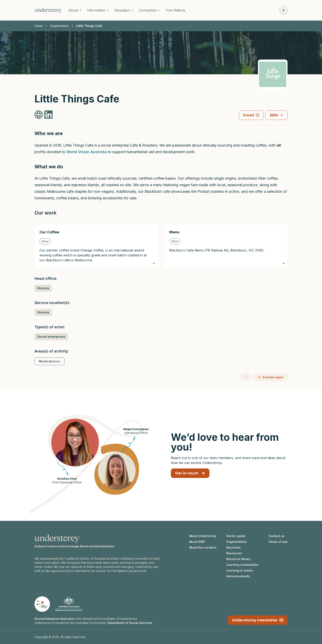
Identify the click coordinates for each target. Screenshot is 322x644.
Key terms (233, 547)
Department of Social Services (130, 623)
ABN (276, 115)
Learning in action (240, 570)
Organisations (59, 26)
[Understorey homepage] (48, 10)
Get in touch (190, 473)
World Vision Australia (87, 152)
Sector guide (236, 536)
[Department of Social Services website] (69, 604)
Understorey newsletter (258, 620)
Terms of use (278, 542)
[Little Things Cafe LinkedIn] (48, 115)
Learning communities (242, 565)
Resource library (238, 559)
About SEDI (197, 542)
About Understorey (203, 536)
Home (39, 26)
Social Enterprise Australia (54, 619)
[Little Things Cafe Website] (39, 115)
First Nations (176, 10)
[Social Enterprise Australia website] (42, 604)
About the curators (203, 547)
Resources (234, 553)
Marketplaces (49, 361)
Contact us (276, 536)
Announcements (238, 576)
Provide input (271, 377)
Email (251, 115)
